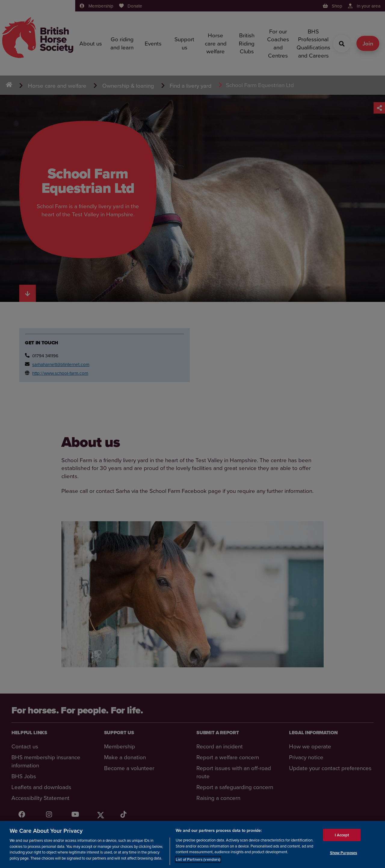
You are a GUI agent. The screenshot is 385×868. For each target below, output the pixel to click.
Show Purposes (344, 858)
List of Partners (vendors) (198, 865)
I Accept (342, 840)
